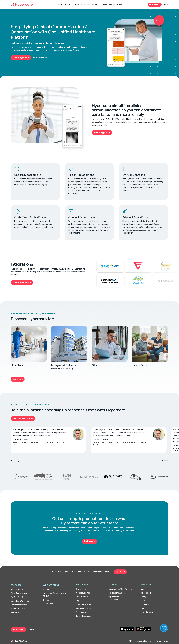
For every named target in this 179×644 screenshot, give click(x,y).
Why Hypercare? (64, 4)
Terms (165, 641)
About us (144, 589)
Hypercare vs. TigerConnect (120, 589)
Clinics (46, 600)
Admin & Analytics (18, 609)
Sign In (166, 5)
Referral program (83, 616)
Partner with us (147, 604)
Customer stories (83, 604)
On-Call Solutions (18, 597)
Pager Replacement (19, 593)
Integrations (16, 612)
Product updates (83, 593)
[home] (22, 5)
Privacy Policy (155, 641)
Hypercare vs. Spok (116, 593)
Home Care (48, 604)
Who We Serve (93, 4)
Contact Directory (19, 605)
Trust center (81, 612)
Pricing (120, 4)
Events (143, 608)
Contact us (145, 601)
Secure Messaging (19, 589)
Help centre (81, 589)
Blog (78, 601)
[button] (79, 5)
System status (82, 597)
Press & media (147, 612)
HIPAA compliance (83, 608)
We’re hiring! (146, 593)
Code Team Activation (20, 601)
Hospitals (47, 589)
